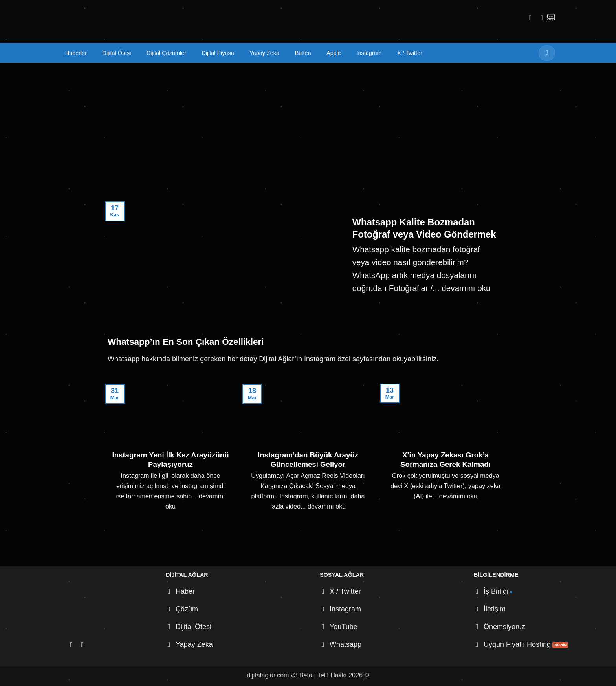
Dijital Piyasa (218, 53)
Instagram (369, 53)
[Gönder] (547, 53)
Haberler (76, 53)
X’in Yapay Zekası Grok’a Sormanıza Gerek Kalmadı (445, 460)
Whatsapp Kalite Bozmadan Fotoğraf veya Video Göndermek (424, 228)
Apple (334, 53)
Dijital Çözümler (166, 53)
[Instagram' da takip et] (528, 17)
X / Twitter (410, 53)
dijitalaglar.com (268, 675)
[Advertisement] (308, 122)
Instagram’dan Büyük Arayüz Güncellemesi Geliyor (308, 460)
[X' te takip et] (539, 17)
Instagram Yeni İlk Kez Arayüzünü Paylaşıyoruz (170, 460)
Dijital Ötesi (117, 53)
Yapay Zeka (264, 53)
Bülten (303, 53)
